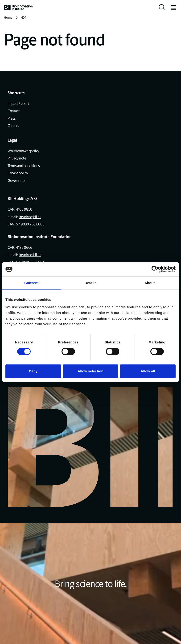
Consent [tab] (31, 283)
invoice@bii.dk (30, 217)
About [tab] (150, 283)
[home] (18, 8)
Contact (13, 111)
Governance (17, 181)
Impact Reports (19, 104)
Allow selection (90, 371)
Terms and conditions (24, 166)
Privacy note (17, 158)
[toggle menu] (172, 8)
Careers (13, 126)
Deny (33, 371)
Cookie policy (18, 173)
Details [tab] (90, 283)
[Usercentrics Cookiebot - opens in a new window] (155, 269)
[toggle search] (162, 8)
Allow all (148, 371)
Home (8, 18)
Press (12, 118)
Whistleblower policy (23, 151)
